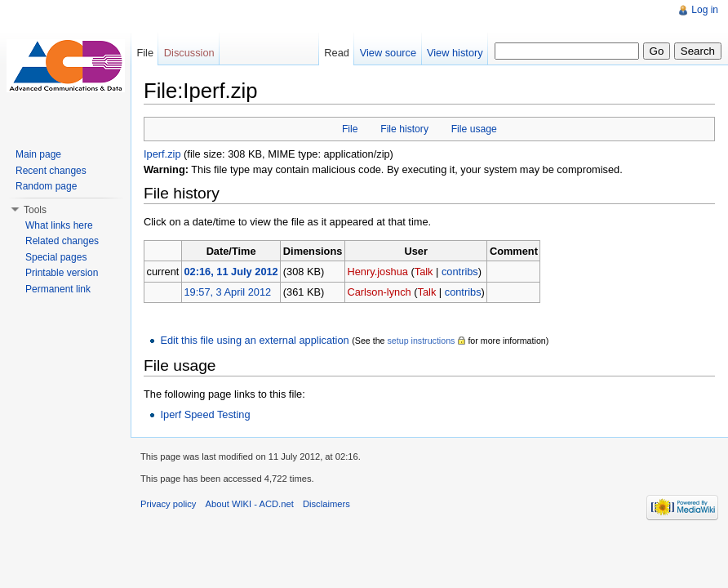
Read (337, 53)
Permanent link (58, 289)
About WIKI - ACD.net (250, 504)
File (350, 129)
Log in (705, 10)
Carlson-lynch (379, 292)
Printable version (62, 273)
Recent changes (51, 171)
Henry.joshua (377, 272)
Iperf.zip (162, 154)
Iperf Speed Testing (205, 414)
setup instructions (421, 341)
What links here (59, 225)
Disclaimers (326, 504)
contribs (460, 272)
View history (455, 53)
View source (388, 53)
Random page (46, 186)
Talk (424, 272)
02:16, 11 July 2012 (231, 272)
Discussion (189, 53)
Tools (35, 210)
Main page (38, 154)
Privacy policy (168, 504)
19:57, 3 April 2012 (227, 292)
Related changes (62, 241)
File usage (474, 129)
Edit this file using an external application (254, 340)
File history (404, 129)
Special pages (56, 257)
